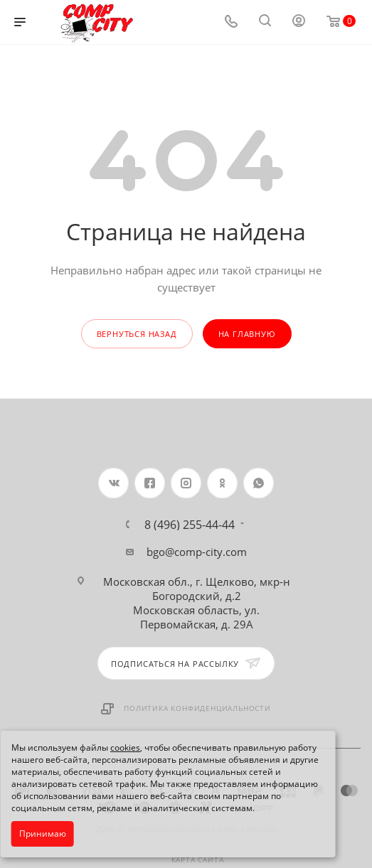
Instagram (186, 483)
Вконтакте (113, 483)
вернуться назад (137, 334)
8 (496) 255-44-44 (190, 525)
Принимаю (43, 834)
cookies (125, 748)
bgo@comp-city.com (197, 552)
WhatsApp (259, 483)
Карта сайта (198, 859)
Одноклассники (222, 483)
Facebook (150, 483)
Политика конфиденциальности (197, 708)
